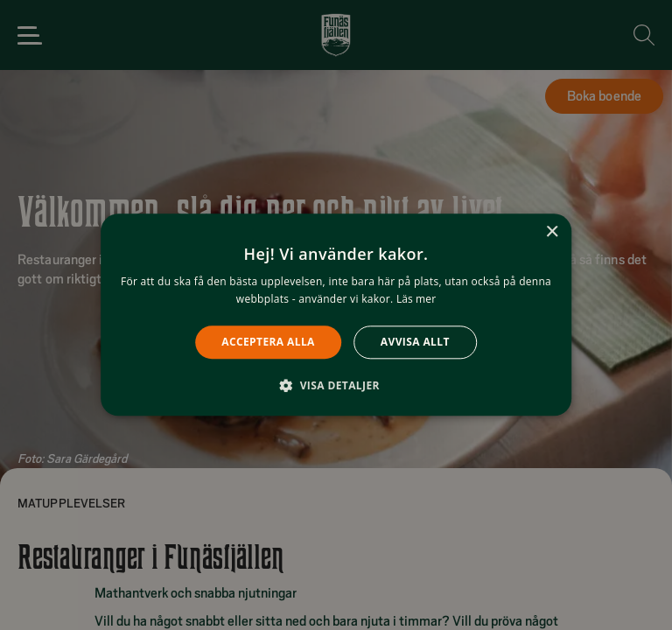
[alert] (336, 315)
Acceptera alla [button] (268, 342)
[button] (336, 386)
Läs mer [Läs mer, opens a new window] (416, 300)
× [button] (552, 232)
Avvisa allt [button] (415, 342)
